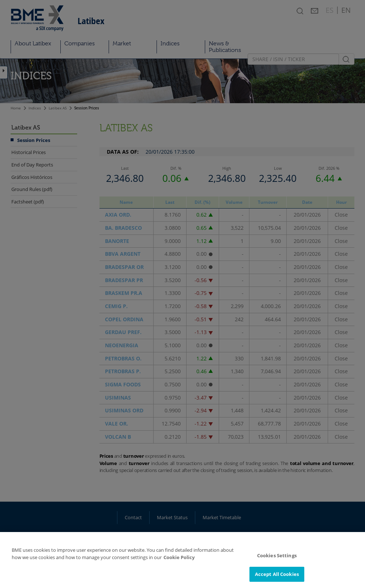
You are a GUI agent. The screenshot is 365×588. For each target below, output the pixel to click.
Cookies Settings (277, 559)
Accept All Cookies (277, 578)
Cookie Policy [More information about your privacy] (179, 561)
